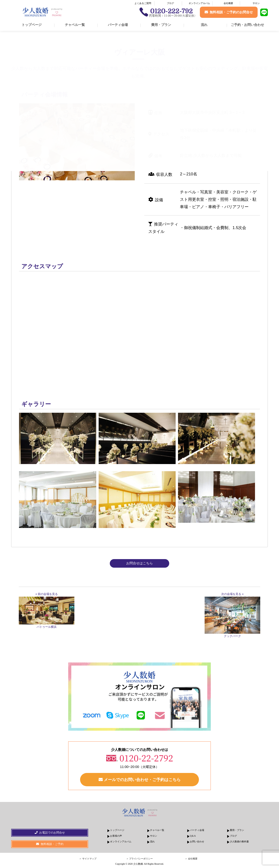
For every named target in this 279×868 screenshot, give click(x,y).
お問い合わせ (197, 842)
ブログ (170, 3)
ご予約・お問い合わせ (247, 25)
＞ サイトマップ (88, 859)
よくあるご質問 (143, 3)
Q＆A (193, 836)
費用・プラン (161, 25)
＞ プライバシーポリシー (140, 859)
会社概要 (228, 3)
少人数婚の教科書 (239, 842)
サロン (256, 3)
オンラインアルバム (199, 3)
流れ (204, 25)
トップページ (32, 25)
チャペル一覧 (75, 25)
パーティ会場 (118, 25)
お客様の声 (116, 836)
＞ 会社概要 (191, 859)
